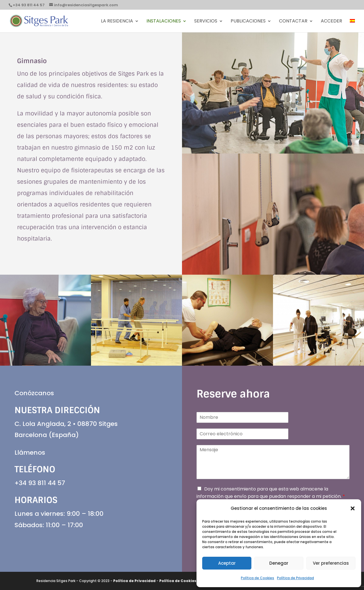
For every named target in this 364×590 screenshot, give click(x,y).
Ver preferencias (331, 563)
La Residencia (117, 22)
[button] (353, 508)
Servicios (206, 22)
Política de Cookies (258, 578)
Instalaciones (164, 22)
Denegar (279, 563)
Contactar (293, 22)
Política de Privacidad (295, 578)
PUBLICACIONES (248, 22)
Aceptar (227, 563)
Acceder (331, 22)
